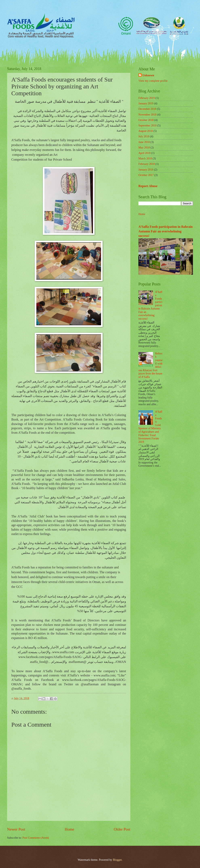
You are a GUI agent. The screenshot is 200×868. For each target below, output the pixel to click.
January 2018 (146, 170)
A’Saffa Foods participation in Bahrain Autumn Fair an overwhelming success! (165, 231)
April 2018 (144, 153)
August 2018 (146, 131)
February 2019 (147, 98)
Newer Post (16, 829)
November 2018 (147, 115)
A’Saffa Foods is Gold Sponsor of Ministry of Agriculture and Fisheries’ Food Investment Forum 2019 (150, 427)
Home (69, 829)
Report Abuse (148, 186)
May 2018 (144, 148)
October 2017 (146, 175)
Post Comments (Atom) (36, 838)
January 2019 (146, 103)
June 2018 (144, 142)
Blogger (117, 860)
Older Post (122, 829)
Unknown (148, 75)
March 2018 (145, 158)
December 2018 (147, 109)
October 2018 (146, 120)
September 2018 (147, 126)
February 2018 (147, 164)
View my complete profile (153, 81)
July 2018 (144, 136)
